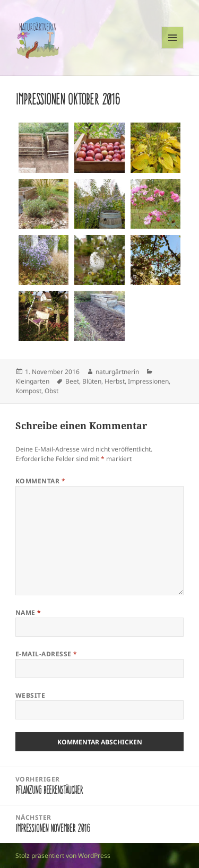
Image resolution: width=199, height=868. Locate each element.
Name (28, 613)
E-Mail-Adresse (46, 654)
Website (30, 695)
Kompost (28, 391)
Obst (51, 391)
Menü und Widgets (173, 49)
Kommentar (40, 481)
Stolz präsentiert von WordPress (63, 856)
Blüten (92, 381)
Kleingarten (32, 381)
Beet (72, 381)
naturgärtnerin (117, 372)
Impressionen (148, 381)
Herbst (115, 381)
